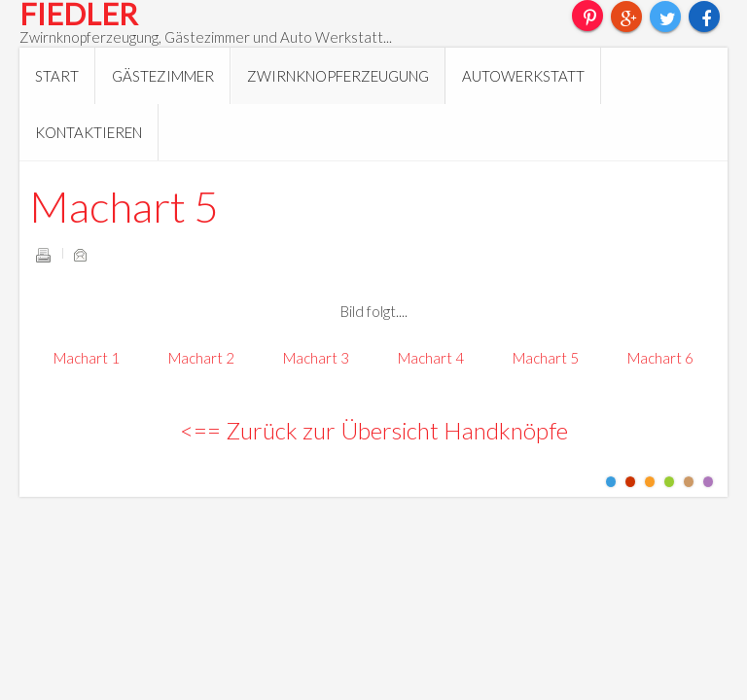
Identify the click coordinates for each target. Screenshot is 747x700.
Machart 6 (660, 358)
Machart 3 (316, 358)
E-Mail (80, 255)
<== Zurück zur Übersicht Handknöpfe (374, 430)
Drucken (43, 255)
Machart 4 (431, 358)
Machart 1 (87, 358)
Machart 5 (124, 206)
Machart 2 (201, 358)
